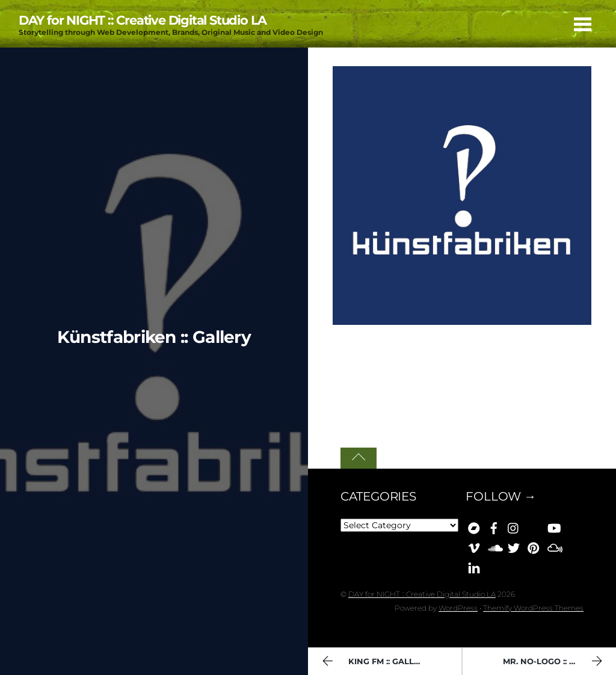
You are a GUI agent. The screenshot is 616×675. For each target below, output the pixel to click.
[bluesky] (534, 526)
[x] (514, 546)
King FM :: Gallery (375, 662)
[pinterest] (534, 546)
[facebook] (494, 526)
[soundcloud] (494, 546)
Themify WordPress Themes (533, 608)
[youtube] (553, 526)
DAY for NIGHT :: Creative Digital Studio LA (422, 594)
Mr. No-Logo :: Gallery (555, 662)
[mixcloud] (553, 546)
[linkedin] (474, 566)
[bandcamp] (474, 526)
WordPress (458, 608)
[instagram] (514, 526)
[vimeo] (474, 546)
